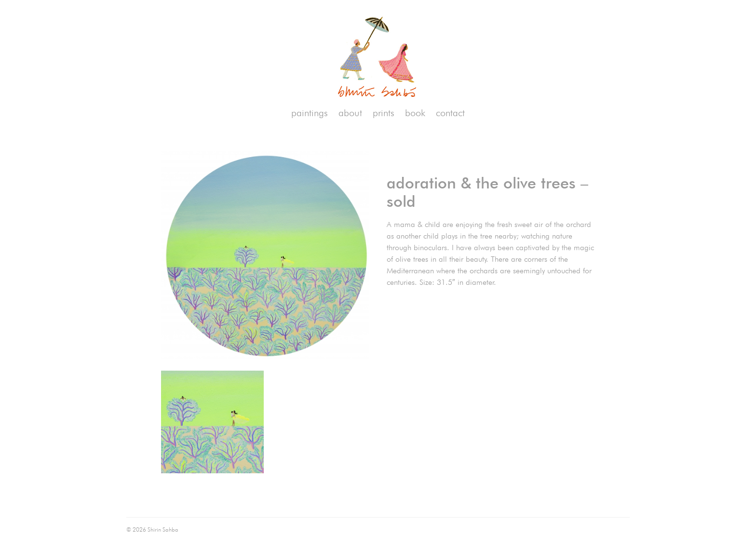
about (350, 113)
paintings (310, 113)
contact (450, 113)
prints (384, 113)
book (415, 113)
